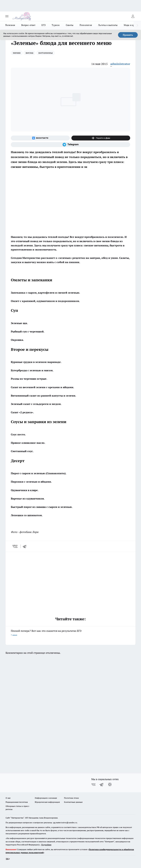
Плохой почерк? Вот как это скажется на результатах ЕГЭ (70, 633)
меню (17, 53)
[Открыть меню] (7, 16)
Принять (128, 35)
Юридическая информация (47, 802)
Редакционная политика (17, 802)
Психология (86, 25)
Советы (70, 25)
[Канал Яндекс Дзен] (101, 138)
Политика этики (71, 798)
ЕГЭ (43, 25)
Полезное (10, 25)
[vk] (15, 546)
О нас (8, 798)
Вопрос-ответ (28, 25)
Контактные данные (73, 802)
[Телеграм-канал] (70, 145)
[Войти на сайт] (133, 16)
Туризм (56, 25)
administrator (120, 64)
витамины (46, 53)
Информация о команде (46, 798)
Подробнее (46, 845)
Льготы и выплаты (108, 25)
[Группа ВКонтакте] (40, 138)
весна (29, 53)
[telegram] (26, 546)
